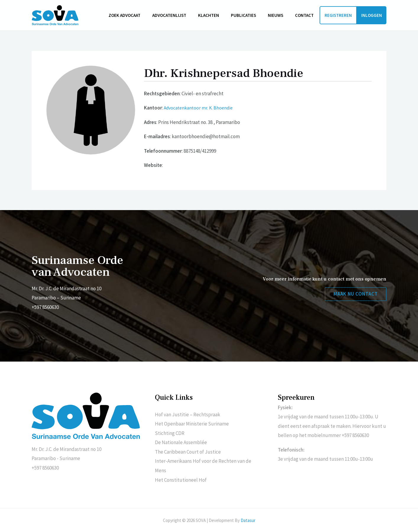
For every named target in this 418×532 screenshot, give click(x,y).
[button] (355, 295)
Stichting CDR (170, 433)
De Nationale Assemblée (181, 442)
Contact (306, 15)
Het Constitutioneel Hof (181, 480)
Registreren (338, 15)
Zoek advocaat (141, 15)
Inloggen (372, 15)
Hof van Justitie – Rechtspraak (188, 415)
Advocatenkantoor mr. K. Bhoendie (200, 108)
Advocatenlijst (183, 15)
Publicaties (251, 15)
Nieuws (280, 15)
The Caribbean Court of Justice (188, 452)
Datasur (248, 520)
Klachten (219, 15)
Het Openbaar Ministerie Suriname (192, 424)
